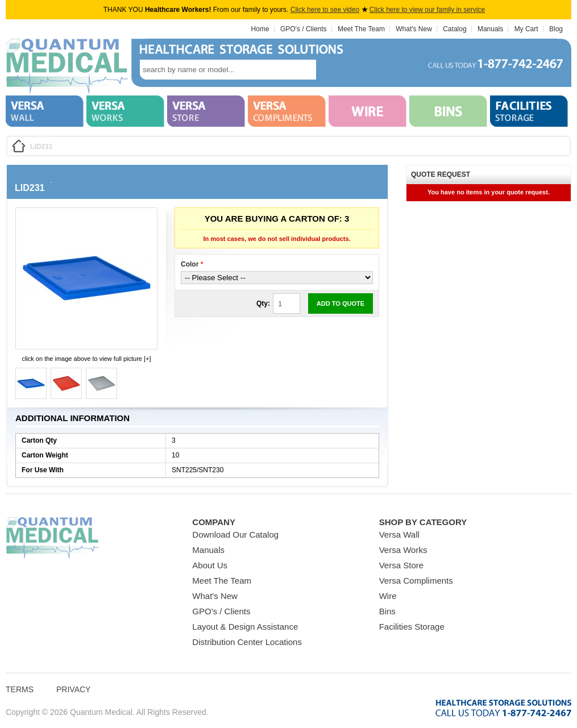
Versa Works (403, 550)
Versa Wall (399, 534)
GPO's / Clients (304, 29)
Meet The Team (361, 29)
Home (260, 29)
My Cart (526, 29)
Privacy (73, 689)
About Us (210, 565)
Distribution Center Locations (247, 642)
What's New (414, 29)
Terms (20, 689)
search (333, 70)
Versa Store (401, 565)
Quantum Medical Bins (67, 67)
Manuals (490, 29)
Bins (387, 611)
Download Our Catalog (235, 534)
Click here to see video (325, 10)
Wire (388, 596)
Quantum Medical (52, 538)
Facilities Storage (412, 627)
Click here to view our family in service (427, 10)
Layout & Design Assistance (245, 627)
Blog (556, 29)
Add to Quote (341, 303)
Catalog (454, 29)
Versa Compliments (416, 581)
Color (192, 264)
